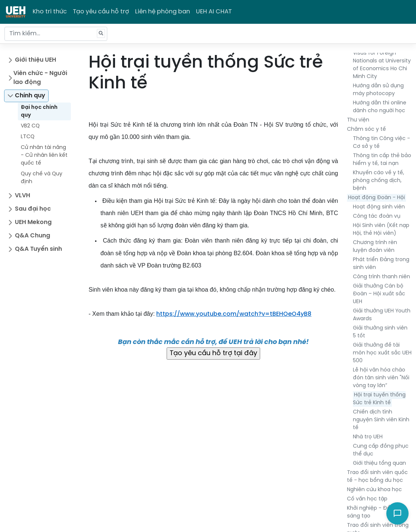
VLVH (22, 196)
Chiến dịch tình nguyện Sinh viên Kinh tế (381, 420)
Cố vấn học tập (367, 499)
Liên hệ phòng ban (163, 12)
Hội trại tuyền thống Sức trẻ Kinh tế (379, 399)
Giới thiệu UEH (35, 60)
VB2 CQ (30, 126)
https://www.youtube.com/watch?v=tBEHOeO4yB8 (234, 314)
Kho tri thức (50, 12)
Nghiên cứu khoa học (374, 490)
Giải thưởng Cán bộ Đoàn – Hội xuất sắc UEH (379, 294)
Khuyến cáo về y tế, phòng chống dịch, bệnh (379, 181)
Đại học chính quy (39, 111)
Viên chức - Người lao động (40, 78)
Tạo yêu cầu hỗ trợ (101, 12)
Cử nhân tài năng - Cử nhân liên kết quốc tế (44, 155)
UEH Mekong (33, 222)
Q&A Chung (32, 236)
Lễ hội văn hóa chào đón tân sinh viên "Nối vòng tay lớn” (381, 378)
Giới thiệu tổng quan (379, 463)
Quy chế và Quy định (42, 178)
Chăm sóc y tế (366, 129)
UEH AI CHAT (214, 12)
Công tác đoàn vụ (377, 216)
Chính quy (30, 96)
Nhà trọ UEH (368, 437)
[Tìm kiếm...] (56, 34)
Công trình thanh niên (381, 277)
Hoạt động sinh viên (379, 207)
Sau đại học (33, 209)
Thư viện (358, 120)
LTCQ (28, 137)
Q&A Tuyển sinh (38, 249)
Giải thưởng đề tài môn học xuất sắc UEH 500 (382, 353)
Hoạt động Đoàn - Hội (376, 198)
